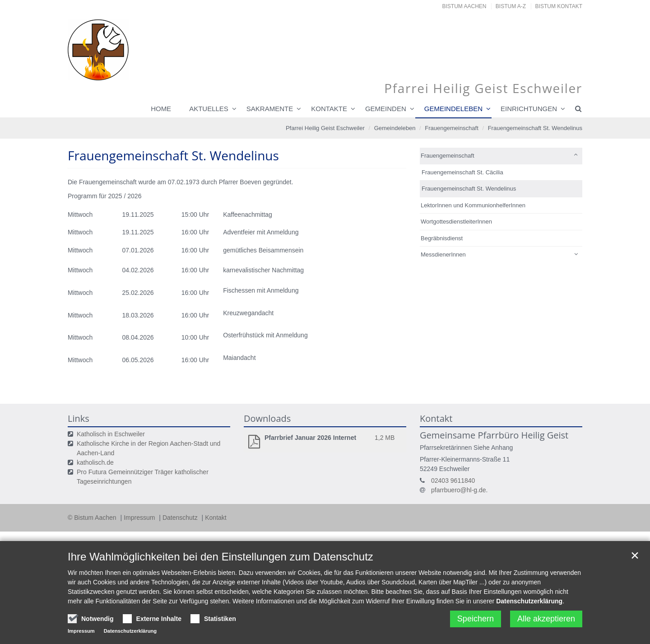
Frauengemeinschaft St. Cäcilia (462, 172)
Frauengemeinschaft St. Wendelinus (535, 128)
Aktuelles (209, 109)
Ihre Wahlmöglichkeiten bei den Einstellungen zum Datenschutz (221, 557)
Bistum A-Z (511, 6)
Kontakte (329, 109)
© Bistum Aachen (93, 518)
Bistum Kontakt (559, 6)
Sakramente (270, 109)
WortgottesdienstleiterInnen (456, 222)
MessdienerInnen (443, 254)
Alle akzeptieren (546, 619)
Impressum (140, 518)
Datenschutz (181, 518)
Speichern (476, 619)
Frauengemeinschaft (452, 128)
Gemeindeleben (453, 109)
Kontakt (216, 518)
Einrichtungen (529, 109)
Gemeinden (386, 109)
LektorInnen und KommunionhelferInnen (473, 205)
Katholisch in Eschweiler (111, 434)
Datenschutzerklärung (529, 601)
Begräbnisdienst (442, 238)
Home (161, 109)
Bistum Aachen (464, 6)
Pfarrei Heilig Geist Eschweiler (325, 128)
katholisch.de (95, 462)
